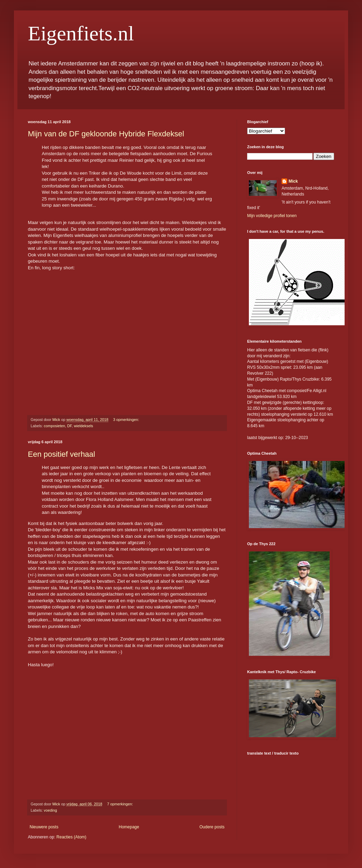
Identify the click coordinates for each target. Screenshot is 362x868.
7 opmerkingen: (121, 804)
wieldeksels (83, 426)
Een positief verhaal (61, 454)
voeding (50, 810)
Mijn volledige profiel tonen (272, 216)
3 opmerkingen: (127, 420)
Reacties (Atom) (71, 837)
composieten (54, 426)
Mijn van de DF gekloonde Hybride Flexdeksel (106, 134)
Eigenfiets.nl (81, 33)
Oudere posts (212, 827)
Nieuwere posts (44, 827)
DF (69, 426)
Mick (293, 181)
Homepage (129, 827)
